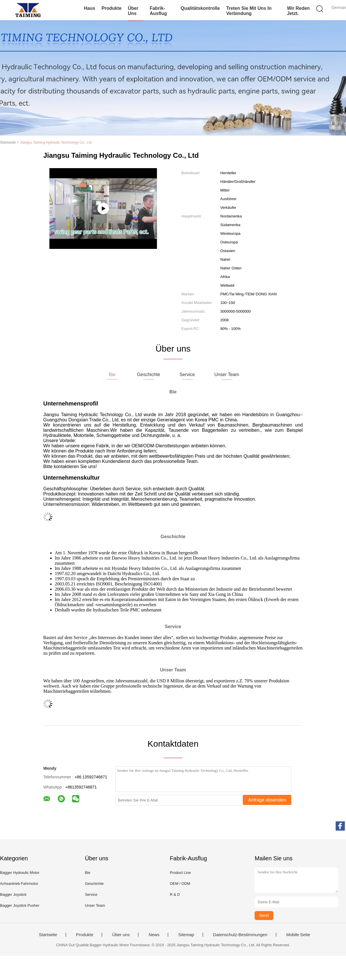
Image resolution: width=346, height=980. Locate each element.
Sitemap (186, 935)
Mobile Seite (298, 935)
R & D (175, 894)
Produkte (111, 8)
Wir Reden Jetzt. (298, 11)
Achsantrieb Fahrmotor (19, 884)
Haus (90, 8)
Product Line (180, 873)
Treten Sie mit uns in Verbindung (249, 11)
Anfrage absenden (267, 800)
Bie (88, 873)
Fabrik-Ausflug (158, 11)
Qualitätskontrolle (200, 8)
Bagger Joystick (13, 894)
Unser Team (95, 905)
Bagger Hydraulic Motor (20, 873)
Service (91, 894)
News (154, 935)
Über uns (133, 11)
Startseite (48, 935)
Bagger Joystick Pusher (20, 905)
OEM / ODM (180, 884)
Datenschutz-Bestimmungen (240, 935)
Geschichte (94, 884)
